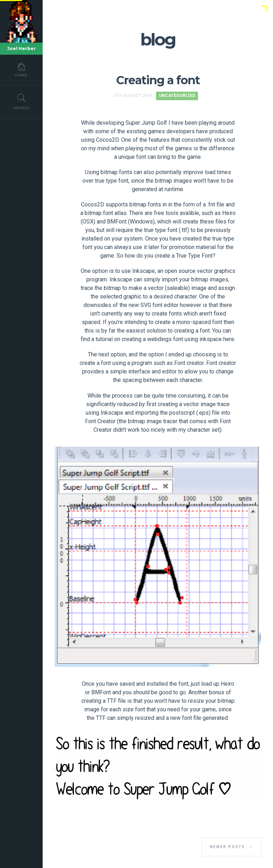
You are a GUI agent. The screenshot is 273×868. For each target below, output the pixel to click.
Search (21, 102)
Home (21, 70)
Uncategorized (177, 96)
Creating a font (158, 80)
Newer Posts (232, 847)
